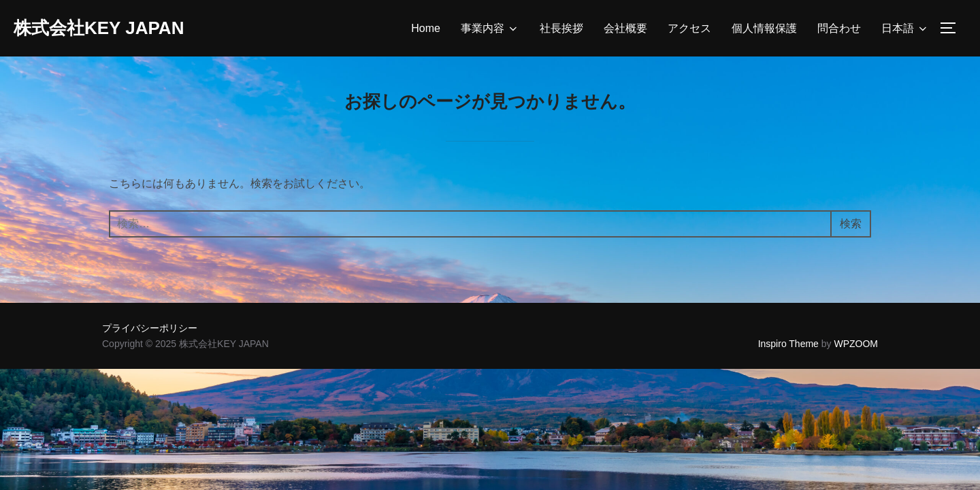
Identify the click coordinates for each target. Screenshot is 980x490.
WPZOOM (856, 344)
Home (426, 28)
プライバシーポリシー (150, 328)
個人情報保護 (764, 28)
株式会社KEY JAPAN (99, 28)
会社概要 (625, 28)
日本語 (905, 29)
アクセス (689, 28)
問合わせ (839, 28)
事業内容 (490, 29)
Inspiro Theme (788, 344)
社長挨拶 (561, 28)
